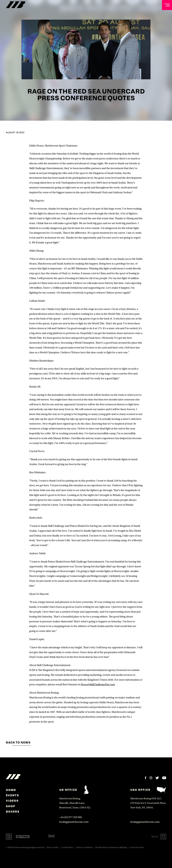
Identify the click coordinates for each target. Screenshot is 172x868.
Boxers (13, 812)
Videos (12, 801)
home (11, 790)
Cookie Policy (67, 847)
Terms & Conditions (84, 847)
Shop (11, 806)
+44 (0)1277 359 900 (71, 817)
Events (12, 795)
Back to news (18, 742)
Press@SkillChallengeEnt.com (98, 684)
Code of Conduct (137, 847)
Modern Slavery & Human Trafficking (111, 847)
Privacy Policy (53, 847)
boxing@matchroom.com (74, 822)
